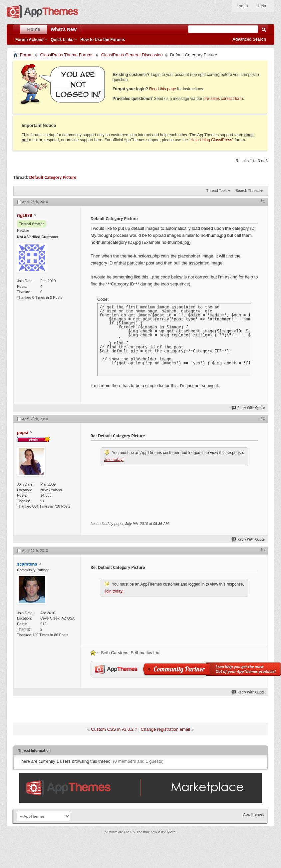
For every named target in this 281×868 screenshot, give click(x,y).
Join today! (114, 460)
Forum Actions (29, 40)
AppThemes (254, 814)
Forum (26, 55)
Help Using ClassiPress (211, 140)
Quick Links (62, 40)
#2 (263, 418)
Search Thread (248, 191)
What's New (64, 29)
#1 (263, 201)
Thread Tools (217, 191)
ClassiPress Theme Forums (67, 55)
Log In (242, 6)
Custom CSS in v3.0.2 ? (114, 729)
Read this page (163, 89)
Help (262, 6)
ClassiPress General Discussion (132, 55)
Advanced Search (249, 39)
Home (34, 29)
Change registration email (165, 729)
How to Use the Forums (103, 40)
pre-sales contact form (223, 99)
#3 (263, 550)
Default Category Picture (53, 177)
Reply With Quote (248, 408)
